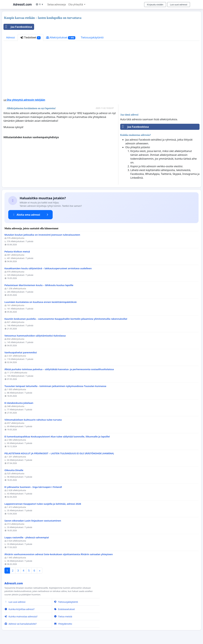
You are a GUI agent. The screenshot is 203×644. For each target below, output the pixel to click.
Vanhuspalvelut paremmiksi (21, 352)
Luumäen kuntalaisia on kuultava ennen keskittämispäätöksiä (41, 302)
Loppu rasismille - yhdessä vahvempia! (27, 537)
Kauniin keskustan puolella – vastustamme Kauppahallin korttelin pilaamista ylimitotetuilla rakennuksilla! (66, 319)
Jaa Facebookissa (18, 27)
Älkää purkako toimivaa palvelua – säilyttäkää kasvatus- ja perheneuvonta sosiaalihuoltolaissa (59, 369)
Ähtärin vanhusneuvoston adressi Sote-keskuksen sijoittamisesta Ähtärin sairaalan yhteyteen (59, 554)
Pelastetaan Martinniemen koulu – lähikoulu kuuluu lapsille (39, 285)
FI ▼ (39, 4)
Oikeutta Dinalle (14, 470)
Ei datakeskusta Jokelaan (19, 403)
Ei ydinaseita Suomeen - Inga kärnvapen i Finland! (33, 487)
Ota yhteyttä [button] (76, 4)
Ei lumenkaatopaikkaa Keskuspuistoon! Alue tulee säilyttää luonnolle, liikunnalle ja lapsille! (57, 437)
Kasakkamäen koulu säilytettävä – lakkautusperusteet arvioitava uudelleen (48, 268)
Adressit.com (22, 4)
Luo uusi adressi (179, 5)
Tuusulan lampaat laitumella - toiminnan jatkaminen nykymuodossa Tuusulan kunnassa (55, 386)
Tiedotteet (30, 38)
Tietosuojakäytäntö (92, 37)
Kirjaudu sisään (155, 5)
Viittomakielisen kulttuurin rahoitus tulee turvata (33, 420)
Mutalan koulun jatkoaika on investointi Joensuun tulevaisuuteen (42, 235)
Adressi (11, 37)
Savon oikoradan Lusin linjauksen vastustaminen (33, 521)
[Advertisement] (101, 71)
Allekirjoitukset (61, 38)
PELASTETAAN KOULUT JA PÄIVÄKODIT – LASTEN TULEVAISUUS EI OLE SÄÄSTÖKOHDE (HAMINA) (59, 453)
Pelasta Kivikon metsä (17, 252)
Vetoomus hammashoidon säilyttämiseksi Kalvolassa (35, 336)
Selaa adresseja (56, 4)
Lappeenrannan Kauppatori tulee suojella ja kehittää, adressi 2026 (43, 504)
